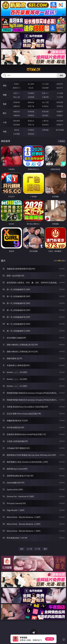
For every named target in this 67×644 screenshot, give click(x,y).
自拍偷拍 (31, 93)
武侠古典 (60, 121)
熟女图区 (45, 115)
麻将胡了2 (17, 88)
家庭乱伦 (31, 121)
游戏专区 (60, 84)
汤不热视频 (60, 130)
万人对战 (45, 84)
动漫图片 (60, 111)
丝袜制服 (31, 97)
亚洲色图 (31, 111)
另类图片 (60, 115)
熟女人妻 (17, 97)
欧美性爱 (60, 102)
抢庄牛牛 (60, 88)
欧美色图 (45, 111)
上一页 (29, 549)
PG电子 (17, 84)
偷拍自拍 (31, 102)
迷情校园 (17, 125)
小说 (5, 122)
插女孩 (17, 130)
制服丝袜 (17, 106)
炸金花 (31, 88)
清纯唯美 (31, 115)
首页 (22, 549)
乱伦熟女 (45, 106)
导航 (5, 132)
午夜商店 (31, 130)
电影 (5, 104)
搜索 (61, 75)
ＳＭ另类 (60, 97)
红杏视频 (17, 134)
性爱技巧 (60, 125)
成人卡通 (45, 102)
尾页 (45, 549)
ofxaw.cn (33, 70)
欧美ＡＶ (45, 93)
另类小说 (31, 125)
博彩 (5, 86)
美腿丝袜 (17, 115)
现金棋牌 (45, 88)
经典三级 (31, 106)
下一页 (38, 549)
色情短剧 (31, 134)
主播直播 (45, 97)
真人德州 (31, 84)
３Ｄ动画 (60, 93)
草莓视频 (45, 130)
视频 (5, 95)
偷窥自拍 (17, 111)
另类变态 (60, 106)
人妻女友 (45, 121)
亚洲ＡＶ (17, 93)
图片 (5, 113)
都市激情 (17, 121)
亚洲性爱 (17, 102)
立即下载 (50, 639)
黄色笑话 (45, 125)
